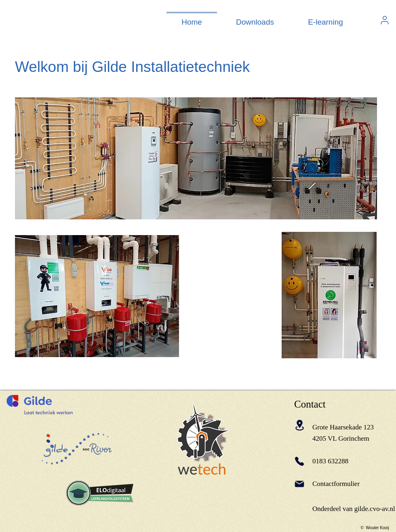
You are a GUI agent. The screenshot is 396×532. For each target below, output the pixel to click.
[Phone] (299, 461)
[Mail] (299, 484)
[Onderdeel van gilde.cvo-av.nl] (354, 509)
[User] (385, 20)
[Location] (299, 425)
